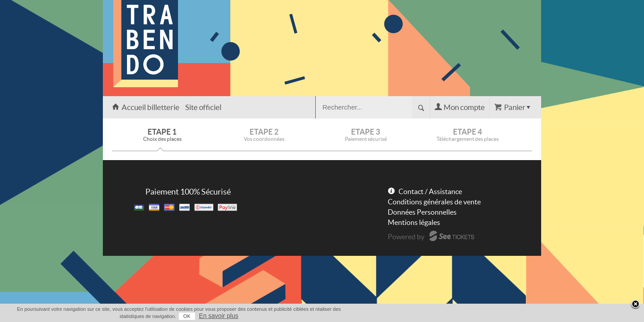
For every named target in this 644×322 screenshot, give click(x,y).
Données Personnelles (422, 212)
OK (492, 316)
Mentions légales (414, 222)
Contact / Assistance (430, 191)
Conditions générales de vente (434, 202)
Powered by (406, 237)
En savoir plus (524, 316)
